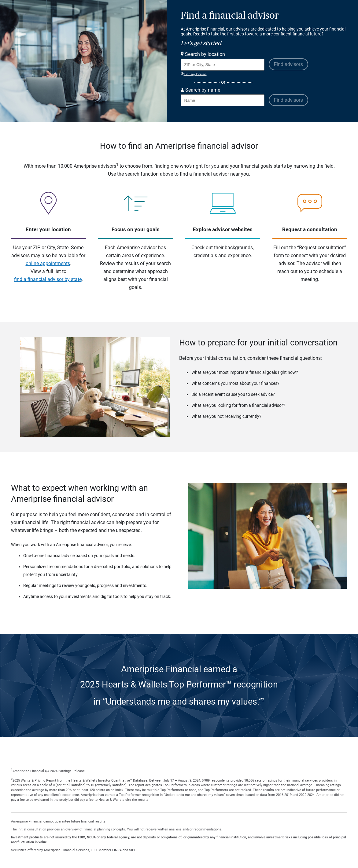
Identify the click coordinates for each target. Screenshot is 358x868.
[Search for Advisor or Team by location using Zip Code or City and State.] (223, 65)
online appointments (48, 263)
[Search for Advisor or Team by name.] (223, 100)
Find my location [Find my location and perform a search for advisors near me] (194, 74)
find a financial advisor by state (48, 279)
